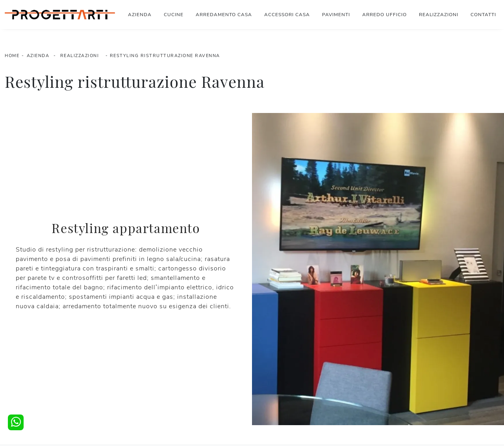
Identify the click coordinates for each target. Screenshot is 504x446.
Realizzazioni (439, 15)
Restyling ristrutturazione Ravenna (165, 56)
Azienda (140, 15)
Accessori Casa (287, 15)
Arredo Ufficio (384, 15)
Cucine (174, 15)
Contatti (483, 15)
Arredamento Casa (224, 15)
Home (12, 56)
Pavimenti (336, 15)
